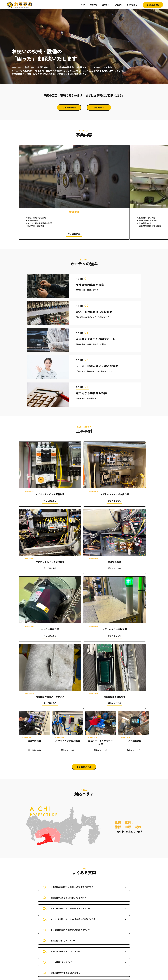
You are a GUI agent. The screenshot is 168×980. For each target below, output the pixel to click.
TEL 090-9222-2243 (27, 955)
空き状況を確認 (153, 5)
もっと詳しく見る (84, 549)
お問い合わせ (132, 5)
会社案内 (118, 5)
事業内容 (94, 5)
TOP (83, 5)
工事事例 (106, 5)
